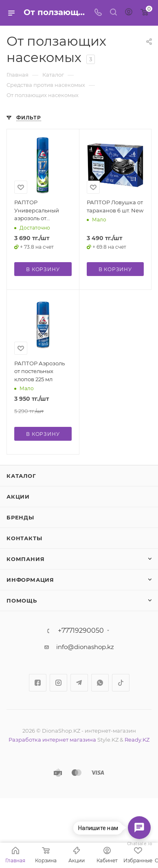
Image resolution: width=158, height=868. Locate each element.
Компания (25, 559)
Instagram (58, 683)
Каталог (21, 476)
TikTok (121, 683)
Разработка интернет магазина (52, 740)
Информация (30, 580)
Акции (18, 497)
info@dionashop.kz (85, 647)
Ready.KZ (137, 740)
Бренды (20, 517)
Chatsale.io (139, 844)
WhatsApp (100, 683)
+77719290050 (81, 631)
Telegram (79, 683)
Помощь (22, 601)
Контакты (24, 538)
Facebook (38, 683)
